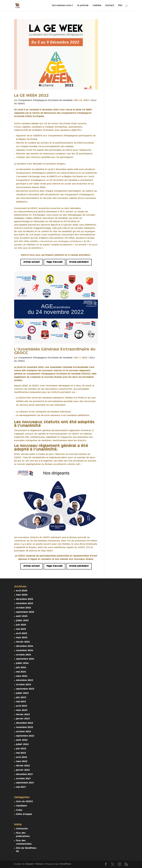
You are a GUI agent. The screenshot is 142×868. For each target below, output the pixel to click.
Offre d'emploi (24, 814)
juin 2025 (21, 625)
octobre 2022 (24, 732)
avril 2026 (22, 591)
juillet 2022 (22, 744)
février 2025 (23, 642)
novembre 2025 (25, 604)
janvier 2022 (23, 770)
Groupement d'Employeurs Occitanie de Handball (45, 100)
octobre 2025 (24, 608)
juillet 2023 (22, 693)
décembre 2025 (25, 599)
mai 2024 (21, 672)
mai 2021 (21, 787)
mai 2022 (21, 753)
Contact (110, 6)
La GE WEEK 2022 (31, 96)
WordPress (65, 864)
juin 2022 (21, 749)
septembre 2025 (25, 612)
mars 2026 (22, 595)
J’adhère (97, 6)
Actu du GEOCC (25, 802)
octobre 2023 (24, 685)
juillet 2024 (22, 663)
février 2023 (23, 715)
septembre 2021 (25, 783)
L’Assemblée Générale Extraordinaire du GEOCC (55, 351)
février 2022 (23, 766)
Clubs (19, 810)
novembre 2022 (25, 727)
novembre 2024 (25, 651)
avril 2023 (22, 706)
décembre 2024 (25, 646)
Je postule (83, 6)
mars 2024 (22, 676)
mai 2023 (21, 702)
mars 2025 (22, 638)
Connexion (22, 829)
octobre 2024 (24, 655)
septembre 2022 (25, 736)
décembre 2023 (25, 680)
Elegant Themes (35, 864)
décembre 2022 (25, 723)
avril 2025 (22, 633)
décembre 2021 (24, 774)
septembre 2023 (25, 689)
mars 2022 (22, 761)
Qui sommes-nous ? (62, 6)
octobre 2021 (23, 779)
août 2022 (22, 740)
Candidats (22, 806)
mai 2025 (21, 629)
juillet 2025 (22, 621)
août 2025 (22, 616)
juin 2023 (21, 698)
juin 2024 (21, 668)
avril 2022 (22, 757)
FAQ (120, 6)
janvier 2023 (23, 719)
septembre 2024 (25, 659)
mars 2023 (22, 710)
